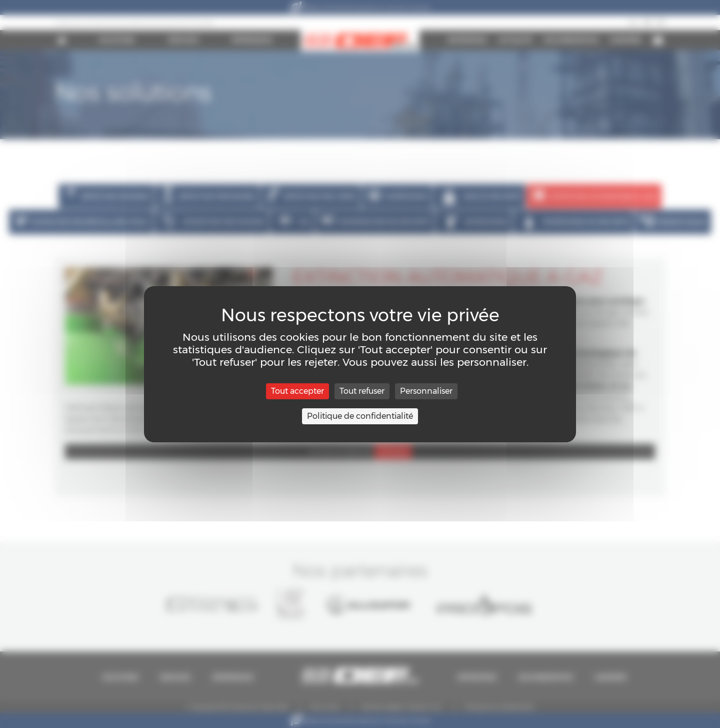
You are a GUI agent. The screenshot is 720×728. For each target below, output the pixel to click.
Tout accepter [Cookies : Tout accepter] (297, 391)
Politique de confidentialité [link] (360, 416)
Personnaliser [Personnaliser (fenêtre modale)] (426, 391)
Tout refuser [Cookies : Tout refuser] (362, 391)
